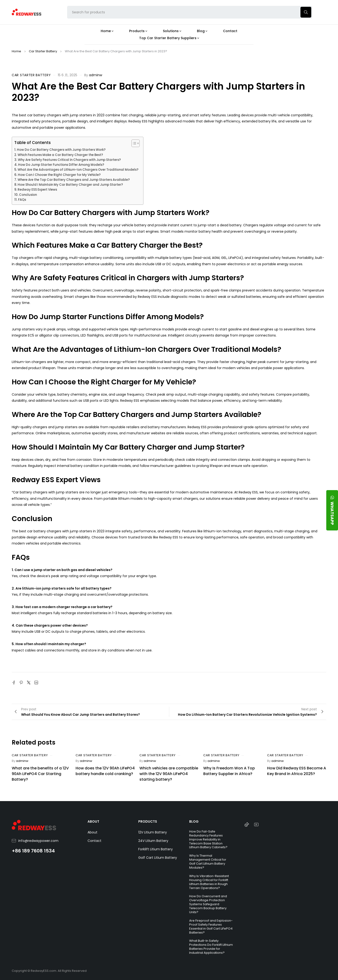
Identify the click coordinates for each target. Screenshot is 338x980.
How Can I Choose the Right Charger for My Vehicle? (59, 175)
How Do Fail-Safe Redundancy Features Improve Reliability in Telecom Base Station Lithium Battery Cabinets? (208, 839)
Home (16, 51)
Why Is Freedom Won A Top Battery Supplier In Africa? (229, 771)
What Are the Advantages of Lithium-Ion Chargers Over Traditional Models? (78, 170)
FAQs (22, 200)
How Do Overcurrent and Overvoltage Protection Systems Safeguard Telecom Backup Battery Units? (208, 904)
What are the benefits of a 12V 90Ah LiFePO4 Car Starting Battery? (40, 774)
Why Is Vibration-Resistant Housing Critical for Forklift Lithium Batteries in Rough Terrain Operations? (209, 882)
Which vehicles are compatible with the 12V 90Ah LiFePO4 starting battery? (169, 774)
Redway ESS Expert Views (37, 190)
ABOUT (93, 821)
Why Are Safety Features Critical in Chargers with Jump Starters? (69, 160)
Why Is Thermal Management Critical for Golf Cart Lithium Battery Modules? (208, 862)
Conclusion (28, 195)
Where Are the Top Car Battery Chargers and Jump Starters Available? (74, 180)
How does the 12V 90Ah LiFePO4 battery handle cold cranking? (105, 771)
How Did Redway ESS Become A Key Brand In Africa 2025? (297, 771)
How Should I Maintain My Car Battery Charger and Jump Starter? (70, 185)
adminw (96, 75)
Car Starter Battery (43, 51)
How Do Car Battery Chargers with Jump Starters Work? (61, 150)
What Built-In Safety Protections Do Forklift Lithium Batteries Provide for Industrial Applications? (211, 947)
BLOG (194, 821)
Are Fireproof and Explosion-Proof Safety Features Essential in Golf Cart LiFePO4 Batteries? (211, 927)
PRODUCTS (148, 821)
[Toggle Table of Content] (133, 143)
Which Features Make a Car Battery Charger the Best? (60, 155)
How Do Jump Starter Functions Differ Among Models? (61, 165)
